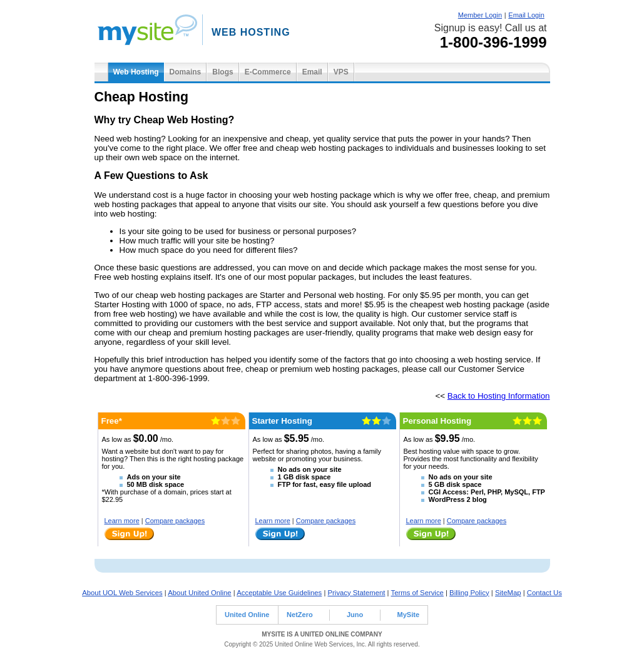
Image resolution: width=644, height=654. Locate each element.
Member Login (480, 15)
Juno (355, 615)
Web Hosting (136, 72)
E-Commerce (268, 72)
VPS (341, 72)
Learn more (122, 521)
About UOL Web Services (122, 593)
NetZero (300, 615)
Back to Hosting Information (499, 396)
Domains (186, 72)
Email (312, 72)
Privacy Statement (357, 593)
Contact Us (544, 593)
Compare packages (175, 521)
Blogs (222, 72)
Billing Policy (469, 593)
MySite (408, 615)
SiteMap (508, 593)
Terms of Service (417, 593)
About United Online (199, 593)
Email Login (526, 15)
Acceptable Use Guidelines (279, 593)
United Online (247, 615)
